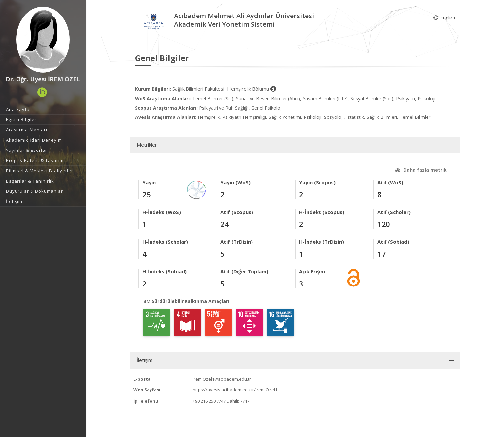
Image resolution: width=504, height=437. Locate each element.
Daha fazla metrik (420, 170)
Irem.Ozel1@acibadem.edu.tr (222, 379)
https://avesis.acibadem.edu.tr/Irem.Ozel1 (235, 390)
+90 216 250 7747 (209, 401)
